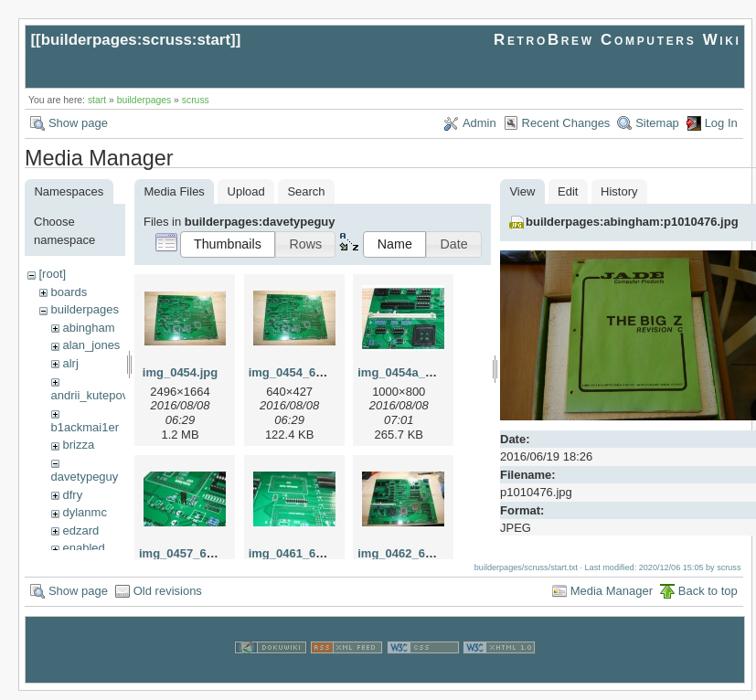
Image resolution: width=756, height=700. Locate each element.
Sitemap (657, 123)
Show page (78, 123)
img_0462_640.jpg (408, 553)
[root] (52, 274)
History (619, 191)
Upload (246, 191)
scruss (196, 100)
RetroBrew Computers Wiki (618, 40)
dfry (72, 495)
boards (69, 292)
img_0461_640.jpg (299, 553)
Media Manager (612, 600)
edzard (80, 530)
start (97, 100)
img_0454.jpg (180, 372)
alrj (70, 363)
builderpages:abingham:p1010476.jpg (632, 222)
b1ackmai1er (85, 427)
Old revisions (168, 600)
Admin (479, 123)
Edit (568, 191)
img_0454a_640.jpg (412, 372)
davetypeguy (85, 477)
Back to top (708, 600)
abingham (88, 328)
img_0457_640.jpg (190, 553)
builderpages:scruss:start (136, 40)
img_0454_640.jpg (299, 372)
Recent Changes (566, 123)
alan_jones (91, 345)
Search (306, 191)
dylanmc (84, 512)
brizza (78, 445)
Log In (721, 123)
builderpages (144, 100)
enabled (83, 548)
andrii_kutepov (90, 395)
